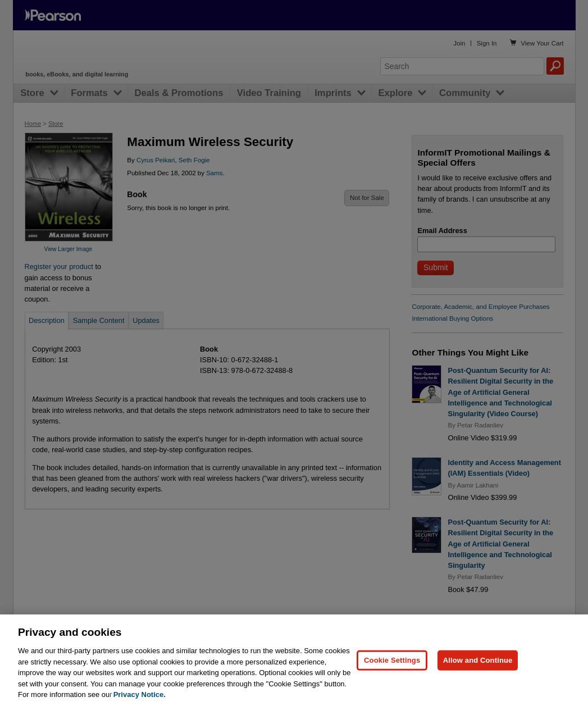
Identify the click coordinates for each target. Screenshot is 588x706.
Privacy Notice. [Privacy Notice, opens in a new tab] (140, 694)
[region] (294, 660)
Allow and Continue (478, 660)
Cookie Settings (392, 660)
